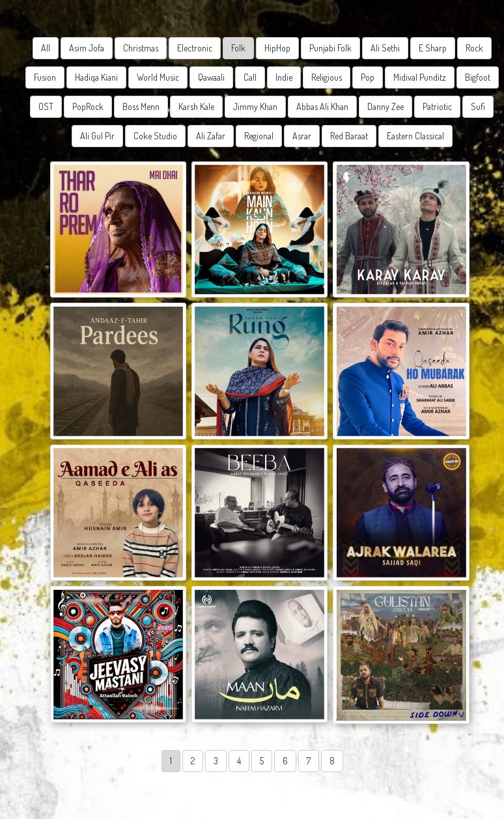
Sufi (478, 106)
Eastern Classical (415, 136)
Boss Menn (141, 106)
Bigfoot (478, 77)
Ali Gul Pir (97, 136)
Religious (327, 77)
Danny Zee (385, 106)
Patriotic (437, 106)
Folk (238, 48)
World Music (158, 77)
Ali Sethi (385, 48)
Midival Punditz (420, 77)
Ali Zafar (211, 136)
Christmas (141, 48)
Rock (474, 48)
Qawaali (211, 77)
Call (250, 77)
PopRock (88, 106)
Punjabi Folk (330, 48)
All (46, 48)
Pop (368, 77)
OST (46, 106)
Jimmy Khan (255, 106)
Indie (284, 77)
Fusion (45, 77)
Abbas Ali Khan (322, 106)
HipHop (277, 48)
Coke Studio (155, 136)
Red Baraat (349, 136)
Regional (259, 136)
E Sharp (433, 48)
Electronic (195, 48)
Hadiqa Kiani (96, 77)
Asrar (302, 136)
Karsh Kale (196, 106)
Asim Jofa (87, 48)
